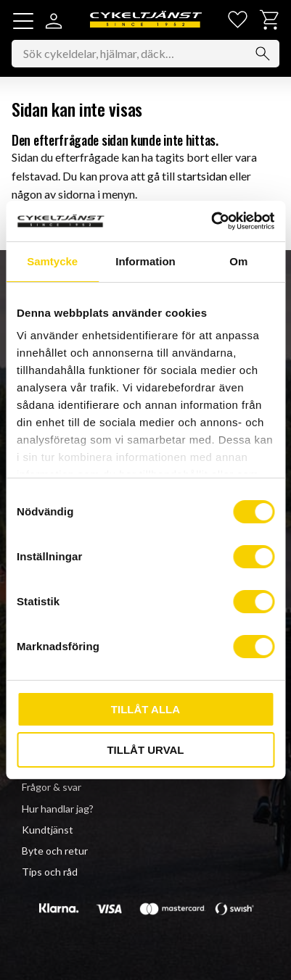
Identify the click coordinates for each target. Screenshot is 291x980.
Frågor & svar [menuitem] (52, 787)
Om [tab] (238, 261)
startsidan (202, 176)
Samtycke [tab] (52, 261)
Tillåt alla (145, 709)
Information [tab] (145, 261)
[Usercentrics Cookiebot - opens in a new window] (211, 221)
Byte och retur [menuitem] (55, 851)
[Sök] (263, 54)
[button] (23, 21)
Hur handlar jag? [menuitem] (58, 809)
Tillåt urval (145, 750)
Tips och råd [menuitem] (50, 872)
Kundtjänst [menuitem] (48, 830)
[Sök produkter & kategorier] (145, 54)
